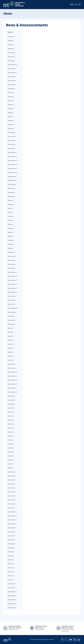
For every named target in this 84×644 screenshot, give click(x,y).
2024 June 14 (11, 216)
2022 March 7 (11, 468)
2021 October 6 (11, 532)
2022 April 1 (10, 464)
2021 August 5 (11, 548)
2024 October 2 (11, 188)
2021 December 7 (12, 524)
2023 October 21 (12, 296)
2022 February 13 (12, 472)
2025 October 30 (12, 81)
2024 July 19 (11, 200)
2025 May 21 (11, 113)
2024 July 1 (10, 212)
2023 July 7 (10, 336)
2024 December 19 (12, 160)
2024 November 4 (12, 180)
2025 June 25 (11, 101)
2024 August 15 (11, 192)
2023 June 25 (11, 340)
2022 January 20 (12, 500)
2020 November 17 (12, 604)
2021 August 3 (11, 552)
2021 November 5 (12, 528)
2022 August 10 (11, 404)
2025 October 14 (12, 85)
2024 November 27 (12, 176)
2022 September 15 (12, 392)
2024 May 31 (11, 228)
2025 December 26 (12, 65)
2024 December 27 (12, 152)
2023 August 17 (11, 316)
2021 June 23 (11, 572)
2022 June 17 (11, 428)
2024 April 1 (10, 248)
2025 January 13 (12, 144)
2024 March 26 (11, 252)
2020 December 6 (12, 600)
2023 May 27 (11, 356)
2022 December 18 (12, 380)
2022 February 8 (12, 480)
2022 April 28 (11, 448)
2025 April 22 (11, 121)
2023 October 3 (11, 304)
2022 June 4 (10, 436)
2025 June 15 (11, 105)
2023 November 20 (12, 292)
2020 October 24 (12, 608)
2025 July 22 (11, 93)
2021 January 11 (12, 584)
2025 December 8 (12, 69)
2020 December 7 (12, 596)
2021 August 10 (11, 544)
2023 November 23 (12, 288)
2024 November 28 (12, 172)
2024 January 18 (12, 264)
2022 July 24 (11, 416)
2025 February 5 (12, 132)
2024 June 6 (10, 224)
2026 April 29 (11, 37)
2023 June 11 (11, 344)
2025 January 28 (12, 136)
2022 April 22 (11, 452)
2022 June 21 (11, 420)
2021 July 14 (11, 556)
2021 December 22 (12, 512)
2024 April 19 (11, 244)
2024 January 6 (11, 268)
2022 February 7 (12, 484)
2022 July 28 (11, 408)
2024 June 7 (10, 220)
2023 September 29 (12, 308)
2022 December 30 (12, 372)
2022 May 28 (11, 444)
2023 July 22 (11, 328)
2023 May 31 (11, 352)
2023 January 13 (12, 368)
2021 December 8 (12, 520)
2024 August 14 (11, 196)
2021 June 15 (11, 576)
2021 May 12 (11, 580)
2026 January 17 (12, 53)
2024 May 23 (11, 232)
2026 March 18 (11, 45)
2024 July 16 (11, 204)
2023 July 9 (10, 332)
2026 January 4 (11, 61)
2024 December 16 (12, 164)
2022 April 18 (11, 456)
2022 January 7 (11, 508)
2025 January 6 (11, 148)
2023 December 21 (12, 272)
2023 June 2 (10, 348)
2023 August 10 (11, 324)
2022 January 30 (12, 492)
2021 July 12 (11, 560)
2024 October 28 (12, 184)
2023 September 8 (12, 312)
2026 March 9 (11, 49)
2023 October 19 (12, 300)
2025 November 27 (12, 73)
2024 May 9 (10, 236)
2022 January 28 (12, 496)
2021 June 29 (11, 568)
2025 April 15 (11, 125)
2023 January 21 (12, 364)
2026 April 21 (11, 41)
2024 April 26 (11, 240)
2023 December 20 (12, 276)
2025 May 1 (10, 117)
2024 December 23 (12, 156)
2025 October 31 (12, 77)
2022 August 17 (11, 400)
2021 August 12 (11, 540)
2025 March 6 (11, 129)
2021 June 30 (11, 564)
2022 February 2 (12, 488)
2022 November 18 (12, 384)
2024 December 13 (12, 168)
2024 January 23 (12, 256)
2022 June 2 (10, 440)
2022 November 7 (12, 388)
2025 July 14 (11, 97)
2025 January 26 (12, 140)
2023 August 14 (11, 320)
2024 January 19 (12, 260)
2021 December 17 (12, 516)
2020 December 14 (12, 592)
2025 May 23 (11, 109)
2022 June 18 (11, 424)
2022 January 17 (12, 504)
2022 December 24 (12, 376)
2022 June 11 (11, 432)
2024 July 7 (10, 208)
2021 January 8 (11, 588)
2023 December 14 (12, 280)
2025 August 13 (11, 89)
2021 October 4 (11, 536)
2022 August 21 (11, 396)
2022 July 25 (11, 412)
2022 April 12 (11, 460)
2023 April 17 (11, 360)
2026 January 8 (11, 57)
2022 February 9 (12, 476)
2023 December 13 (12, 284)
